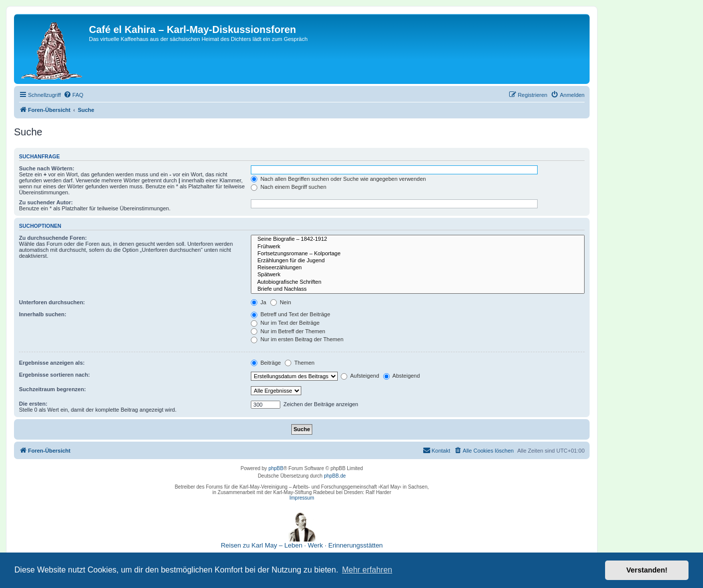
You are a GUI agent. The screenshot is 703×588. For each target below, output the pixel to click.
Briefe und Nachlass (418, 289)
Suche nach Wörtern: (47, 168)
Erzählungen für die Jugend (418, 261)
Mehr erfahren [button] (367, 570)
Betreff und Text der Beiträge (291, 314)
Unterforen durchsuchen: (52, 302)
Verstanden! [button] (647, 570)
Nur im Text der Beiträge (285, 323)
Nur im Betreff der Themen (288, 331)
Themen (300, 363)
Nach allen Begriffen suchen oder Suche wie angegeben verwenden (338, 179)
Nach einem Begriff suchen (289, 187)
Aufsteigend (360, 376)
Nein (281, 302)
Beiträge (266, 363)
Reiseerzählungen (418, 268)
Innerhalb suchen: (43, 314)
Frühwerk (418, 247)
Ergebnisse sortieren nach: (54, 375)
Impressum (302, 498)
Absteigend (402, 376)
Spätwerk (418, 275)
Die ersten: (33, 404)
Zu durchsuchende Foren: (53, 238)
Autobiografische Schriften (418, 282)
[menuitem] (73, 95)
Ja (259, 302)
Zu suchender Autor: (46, 202)
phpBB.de (335, 476)
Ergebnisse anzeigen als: (52, 363)
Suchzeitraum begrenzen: (52, 389)
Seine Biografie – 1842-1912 (418, 239)
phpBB (276, 468)
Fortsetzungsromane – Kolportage (418, 254)
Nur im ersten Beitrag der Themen (297, 339)
